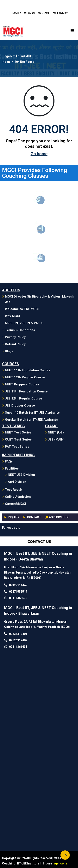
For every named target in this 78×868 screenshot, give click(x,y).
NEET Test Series (18, 432)
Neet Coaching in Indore (39, 211)
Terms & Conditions (20, 330)
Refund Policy (15, 344)
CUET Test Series (18, 439)
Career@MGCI (15, 504)
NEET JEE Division (21, 475)
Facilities (12, 469)
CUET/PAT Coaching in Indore (39, 269)
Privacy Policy (15, 337)
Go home (39, 154)
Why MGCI (12, 316)
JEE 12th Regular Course (24, 398)
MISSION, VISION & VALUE (24, 323)
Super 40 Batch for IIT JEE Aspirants (32, 413)
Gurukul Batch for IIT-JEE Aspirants (31, 420)
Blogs (9, 351)
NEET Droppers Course (22, 384)
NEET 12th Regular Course (25, 377)
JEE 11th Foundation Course (26, 391)
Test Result (14, 490)
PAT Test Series (17, 447)
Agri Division (17, 482)
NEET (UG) (56, 432)
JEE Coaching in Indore (39, 240)
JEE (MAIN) (56, 439)
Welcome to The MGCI (22, 309)
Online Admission (18, 497)
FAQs (9, 461)
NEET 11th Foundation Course (28, 370)
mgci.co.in (60, 863)
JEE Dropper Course (20, 406)
